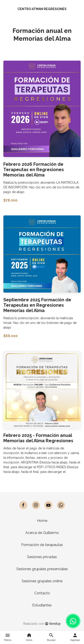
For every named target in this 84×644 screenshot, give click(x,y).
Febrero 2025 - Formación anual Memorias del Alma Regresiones (38, 438)
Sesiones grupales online (42, 581)
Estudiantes (42, 605)
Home (42, 521)
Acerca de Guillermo (42, 533)
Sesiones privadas (42, 557)
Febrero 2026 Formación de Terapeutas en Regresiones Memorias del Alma (34, 170)
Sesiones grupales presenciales (42, 569)
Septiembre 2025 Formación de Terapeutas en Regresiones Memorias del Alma (37, 305)
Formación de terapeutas (42, 545)
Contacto (42, 593)
